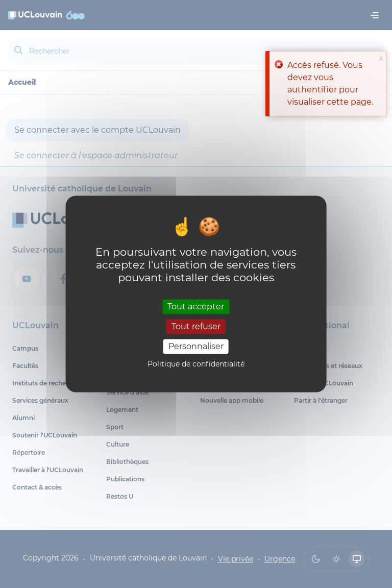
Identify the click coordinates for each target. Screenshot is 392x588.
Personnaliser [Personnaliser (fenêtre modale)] (196, 346)
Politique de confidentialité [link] (196, 364)
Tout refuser (196, 326)
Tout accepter (196, 307)
